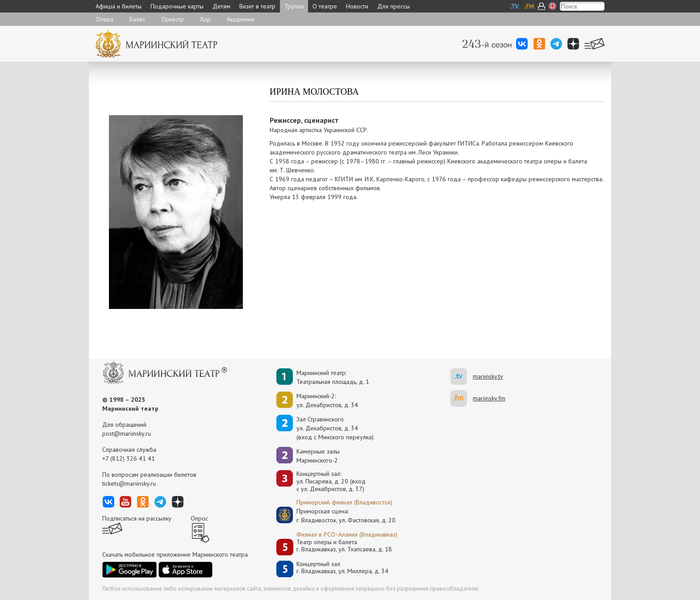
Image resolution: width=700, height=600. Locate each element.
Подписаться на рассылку (137, 518)
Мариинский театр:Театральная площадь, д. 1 (333, 377)
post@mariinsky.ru (127, 433)
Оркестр (173, 19)
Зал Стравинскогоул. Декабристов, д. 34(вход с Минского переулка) (335, 428)
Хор (205, 19)
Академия (240, 19)
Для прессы (394, 6)
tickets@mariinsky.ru (129, 483)
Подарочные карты (177, 6)
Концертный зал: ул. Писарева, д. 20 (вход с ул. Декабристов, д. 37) (331, 481)
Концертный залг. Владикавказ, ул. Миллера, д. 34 (342, 568)
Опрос (199, 518)
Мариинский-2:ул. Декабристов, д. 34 (327, 400)
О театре (325, 6)
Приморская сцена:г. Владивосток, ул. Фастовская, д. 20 (337, 516)
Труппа (294, 6)
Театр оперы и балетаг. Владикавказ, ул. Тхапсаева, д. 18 (344, 546)
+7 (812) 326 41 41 (129, 458)
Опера (104, 19)
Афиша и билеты (119, 6)
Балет (137, 19)
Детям (221, 6)
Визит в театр (257, 6)
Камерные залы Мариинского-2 (318, 456)
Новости (357, 6)
